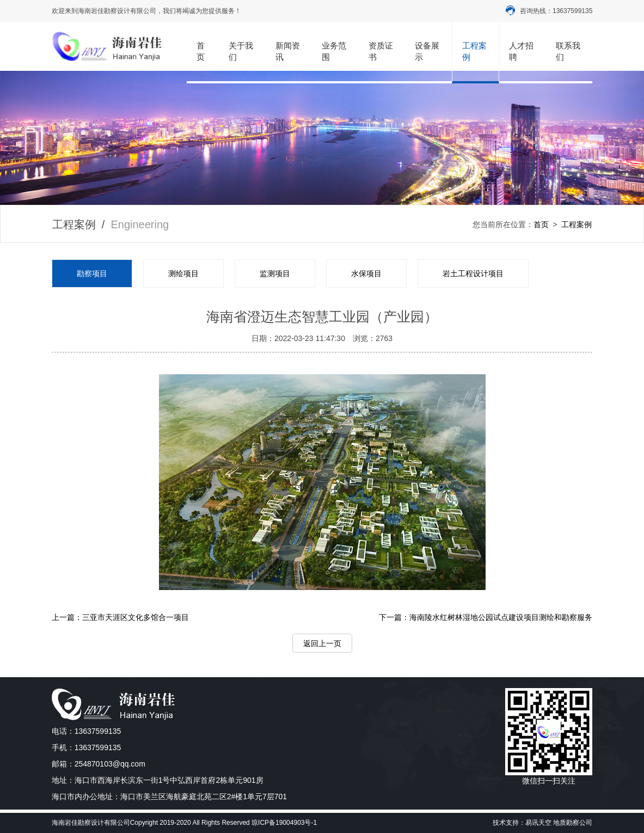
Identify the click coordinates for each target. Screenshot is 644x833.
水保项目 (366, 273)
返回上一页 (322, 643)
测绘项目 (183, 273)
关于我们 (241, 51)
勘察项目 (92, 273)
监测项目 (275, 273)
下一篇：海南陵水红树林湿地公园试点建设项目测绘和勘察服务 (486, 617)
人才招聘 (521, 51)
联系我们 (568, 51)
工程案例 (474, 51)
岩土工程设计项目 (473, 273)
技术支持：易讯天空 (522, 823)
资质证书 (381, 51)
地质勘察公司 (573, 823)
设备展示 (427, 51)
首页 (201, 51)
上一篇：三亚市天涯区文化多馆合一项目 (120, 617)
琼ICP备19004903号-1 (284, 823)
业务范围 (334, 51)
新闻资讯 (288, 51)
